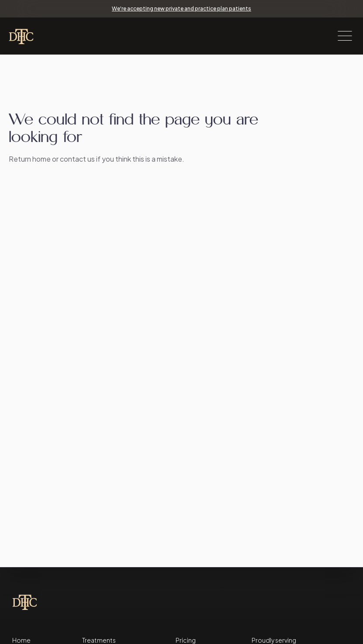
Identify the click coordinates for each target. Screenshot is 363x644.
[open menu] (345, 36)
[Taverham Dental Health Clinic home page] (26, 36)
